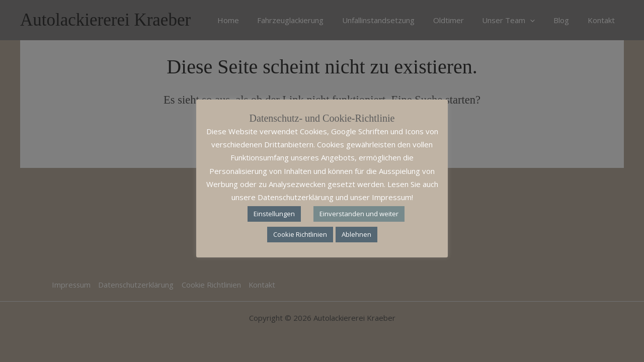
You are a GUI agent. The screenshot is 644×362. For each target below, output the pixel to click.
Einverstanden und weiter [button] (359, 214)
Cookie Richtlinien (300, 234)
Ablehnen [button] (356, 234)
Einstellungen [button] (274, 214)
